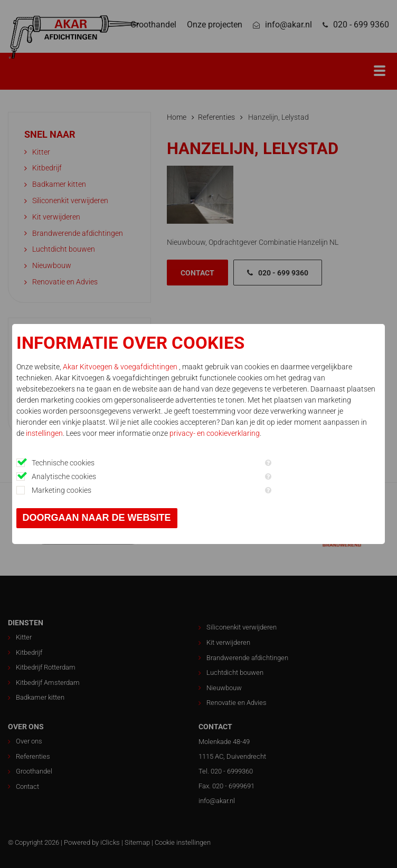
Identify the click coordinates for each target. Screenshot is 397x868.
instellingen (44, 433)
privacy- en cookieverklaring (215, 433)
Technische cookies (63, 463)
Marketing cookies (62, 490)
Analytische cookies (64, 476)
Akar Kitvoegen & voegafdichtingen (121, 367)
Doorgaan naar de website (97, 518)
